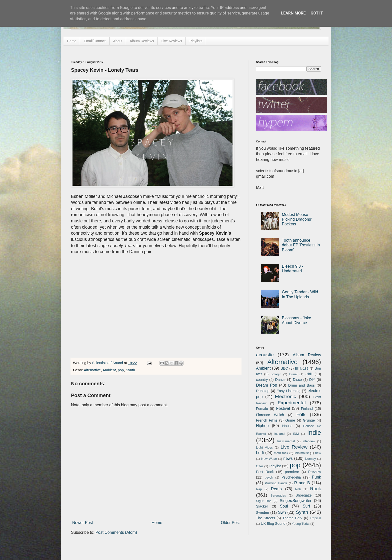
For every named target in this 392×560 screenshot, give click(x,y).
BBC (284, 368)
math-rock (281, 453)
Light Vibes (264, 447)
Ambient (109, 370)
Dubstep (263, 391)
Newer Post (83, 523)
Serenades (278, 495)
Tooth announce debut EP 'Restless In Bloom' (301, 245)
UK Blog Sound (273, 524)
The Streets (265, 518)
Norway (310, 459)
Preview (315, 472)
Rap (259, 489)
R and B (302, 483)
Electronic (285, 396)
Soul (284, 506)
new (318, 453)
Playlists (196, 41)
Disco (297, 380)
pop (121, 370)
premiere (292, 472)
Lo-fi (260, 453)
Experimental (292, 403)
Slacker (262, 506)
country (262, 380)
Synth (130, 370)
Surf (306, 506)
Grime (290, 420)
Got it (317, 13)
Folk (301, 414)
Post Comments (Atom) (116, 532)
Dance (280, 380)
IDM (296, 434)
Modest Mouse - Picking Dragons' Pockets (297, 219)
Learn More (293, 13)
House (287, 426)
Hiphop (262, 426)
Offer (259, 466)
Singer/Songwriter (296, 501)
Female (262, 409)
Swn (282, 512)
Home (72, 41)
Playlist (275, 466)
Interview (309, 441)
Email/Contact (95, 41)
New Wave (269, 459)
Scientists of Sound (108, 363)
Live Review (294, 447)
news (288, 458)
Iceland (279, 434)
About (118, 41)
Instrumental (286, 441)
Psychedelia (291, 477)
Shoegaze (304, 495)
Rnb (298, 489)
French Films (267, 420)
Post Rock (265, 472)
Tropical (315, 518)
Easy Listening (289, 391)
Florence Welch (270, 415)
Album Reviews (142, 41)
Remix (277, 489)
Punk (316, 477)
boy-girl (276, 374)
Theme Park (292, 518)
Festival (283, 408)
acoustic (265, 355)
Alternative (92, 370)
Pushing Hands (276, 483)
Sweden (262, 513)
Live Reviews (172, 41)
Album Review (307, 355)
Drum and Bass (301, 385)
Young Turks (301, 524)
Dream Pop (266, 385)
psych (269, 477)
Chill (309, 374)
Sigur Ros (264, 501)
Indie (314, 433)
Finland (307, 409)
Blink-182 (302, 368)
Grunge (309, 420)
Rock (315, 489)
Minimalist (302, 453)
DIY (312, 380)
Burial (293, 374)
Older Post (230, 523)
